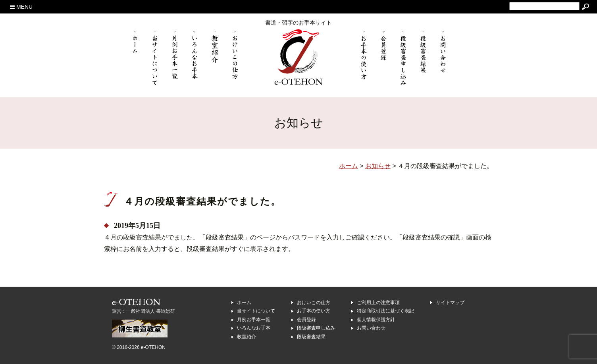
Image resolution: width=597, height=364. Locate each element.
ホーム (244, 303)
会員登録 (306, 320)
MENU (21, 7)
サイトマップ (450, 303)
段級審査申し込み (316, 328)
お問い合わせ (371, 328)
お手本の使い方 (314, 311)
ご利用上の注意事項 (378, 303)
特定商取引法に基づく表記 (385, 311)
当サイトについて (256, 311)
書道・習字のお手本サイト (298, 23)
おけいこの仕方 (314, 303)
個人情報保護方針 (376, 320)
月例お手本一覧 (254, 320)
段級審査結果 (311, 337)
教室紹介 (247, 337)
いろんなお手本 (254, 328)
